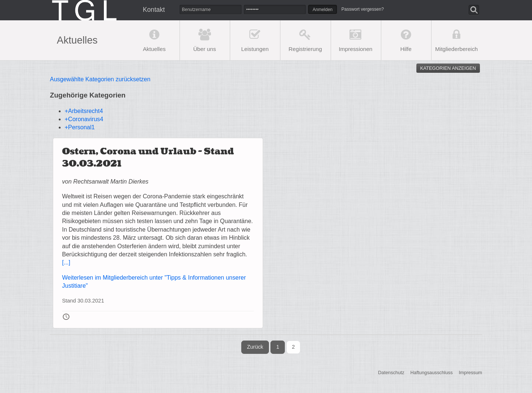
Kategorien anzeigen (448, 68)
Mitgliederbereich (457, 49)
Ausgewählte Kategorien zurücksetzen (100, 79)
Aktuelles (154, 49)
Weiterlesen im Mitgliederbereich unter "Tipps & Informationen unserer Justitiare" (154, 282)
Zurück (255, 347)
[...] (66, 262)
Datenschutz (391, 373)
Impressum (470, 373)
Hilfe (406, 49)
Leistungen (255, 49)
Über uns (205, 49)
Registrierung (305, 49)
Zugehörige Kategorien (88, 95)
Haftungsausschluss (432, 373)
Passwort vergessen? (363, 9)
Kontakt (154, 10)
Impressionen (356, 49)
